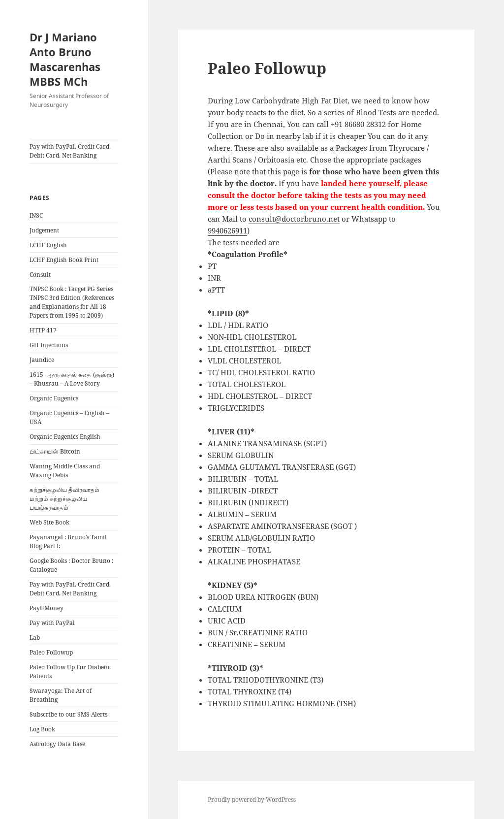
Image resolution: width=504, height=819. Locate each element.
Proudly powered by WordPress (252, 800)
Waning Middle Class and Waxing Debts (65, 471)
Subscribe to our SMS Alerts (68, 714)
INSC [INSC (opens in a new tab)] (36, 215)
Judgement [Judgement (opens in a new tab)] (44, 230)
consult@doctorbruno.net (294, 219)
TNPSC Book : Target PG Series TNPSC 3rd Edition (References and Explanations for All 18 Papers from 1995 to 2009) (72, 302)
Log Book (42, 729)
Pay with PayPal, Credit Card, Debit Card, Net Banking (70, 151)
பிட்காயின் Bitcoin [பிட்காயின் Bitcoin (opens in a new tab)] (55, 451)
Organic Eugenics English (65, 437)
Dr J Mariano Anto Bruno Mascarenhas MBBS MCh (65, 59)
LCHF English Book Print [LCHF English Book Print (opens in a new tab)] (64, 260)
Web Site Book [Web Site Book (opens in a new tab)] (49, 522)
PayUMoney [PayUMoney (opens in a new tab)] (47, 608)
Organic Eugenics (54, 398)
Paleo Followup (51, 652)
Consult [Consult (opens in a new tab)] (40, 275)
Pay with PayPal (52, 623)
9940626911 (227, 230)
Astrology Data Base (57, 744)
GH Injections (49, 345)
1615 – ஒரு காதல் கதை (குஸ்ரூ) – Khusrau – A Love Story (72, 379)
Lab (35, 638)
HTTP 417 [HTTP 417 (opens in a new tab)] (43, 330)
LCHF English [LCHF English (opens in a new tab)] (48, 245)
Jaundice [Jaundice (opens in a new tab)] (42, 360)
